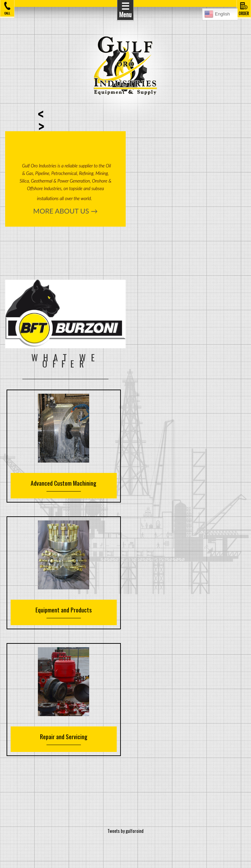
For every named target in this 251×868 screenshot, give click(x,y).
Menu (125, 9)
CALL (7, 8)
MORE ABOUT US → (65, 211)
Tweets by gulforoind (126, 831)
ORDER (244, 9)
